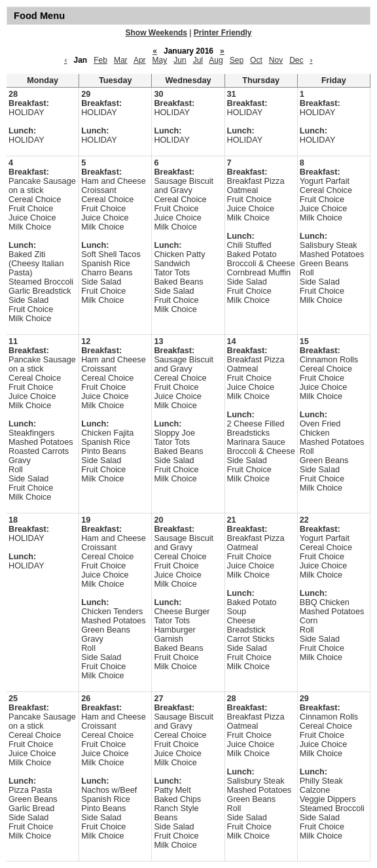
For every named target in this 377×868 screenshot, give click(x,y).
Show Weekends (156, 33)
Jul (198, 60)
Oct (256, 60)
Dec (296, 60)
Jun (180, 60)
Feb (100, 60)
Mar (121, 60)
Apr (140, 60)
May (160, 60)
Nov (276, 60)
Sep (237, 60)
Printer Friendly (223, 33)
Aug (216, 60)
